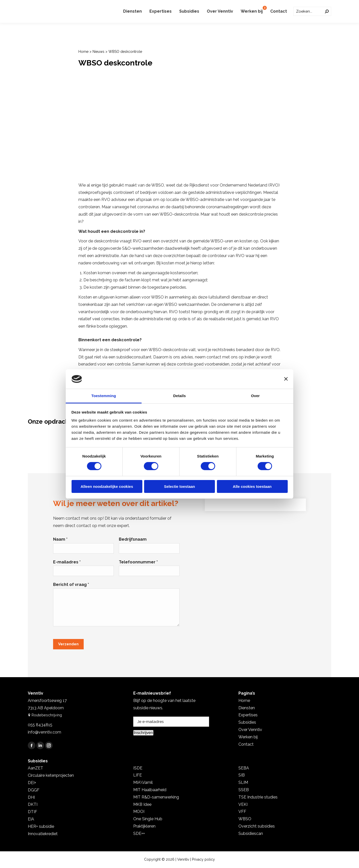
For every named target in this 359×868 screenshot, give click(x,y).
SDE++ (139, 833)
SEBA (244, 768)
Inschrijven (143, 733)
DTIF (32, 812)
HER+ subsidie (41, 826)
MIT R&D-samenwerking (156, 797)
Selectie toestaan (180, 486)
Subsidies (247, 722)
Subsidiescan (251, 833)
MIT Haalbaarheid (150, 790)
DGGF (34, 790)
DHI (31, 797)
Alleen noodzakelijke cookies (107, 486)
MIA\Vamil (143, 782)
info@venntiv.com (44, 732)
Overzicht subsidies (257, 826)
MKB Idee (142, 804)
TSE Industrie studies (258, 797)
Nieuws (98, 52)
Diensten (247, 708)
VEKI (243, 804)
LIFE (138, 775)
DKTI (33, 804)
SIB (242, 775)
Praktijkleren (144, 826)
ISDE (138, 768)
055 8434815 (40, 725)
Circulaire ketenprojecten (51, 775)
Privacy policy (203, 859)
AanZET (36, 768)
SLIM (243, 782)
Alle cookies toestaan (252, 486)
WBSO (245, 819)
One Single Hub (148, 819)
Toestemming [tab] (104, 396)
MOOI (139, 812)
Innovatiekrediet (43, 834)
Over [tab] (255, 396)
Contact (246, 744)
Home (83, 52)
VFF (242, 812)
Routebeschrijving (44, 715)
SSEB (244, 790)
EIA (31, 819)
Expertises (248, 715)
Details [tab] (179, 396)
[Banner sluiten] (286, 379)
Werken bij (248, 737)
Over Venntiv (250, 730)
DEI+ (32, 783)
